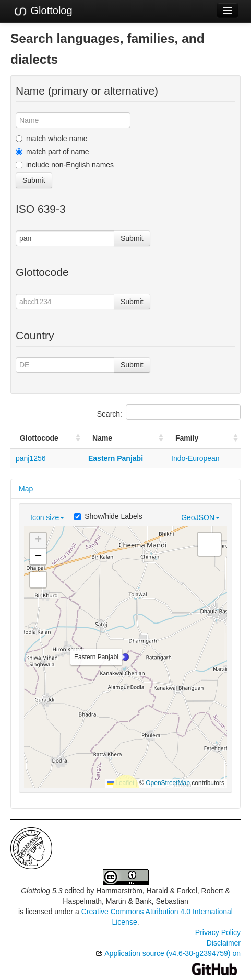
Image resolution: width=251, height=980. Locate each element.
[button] (125, 657)
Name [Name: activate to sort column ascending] (102, 438)
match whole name (52, 139)
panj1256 (31, 458)
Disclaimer (224, 943)
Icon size (47, 517)
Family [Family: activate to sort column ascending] (187, 438)
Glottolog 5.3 (41, 891)
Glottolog (43, 11)
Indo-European (195, 458)
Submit (34, 180)
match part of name (52, 152)
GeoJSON (200, 517)
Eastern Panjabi (116, 458)
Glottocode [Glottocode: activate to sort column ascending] (39, 438)
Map (26, 489)
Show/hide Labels (108, 516)
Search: (169, 412)
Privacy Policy (218, 932)
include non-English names (65, 165)
